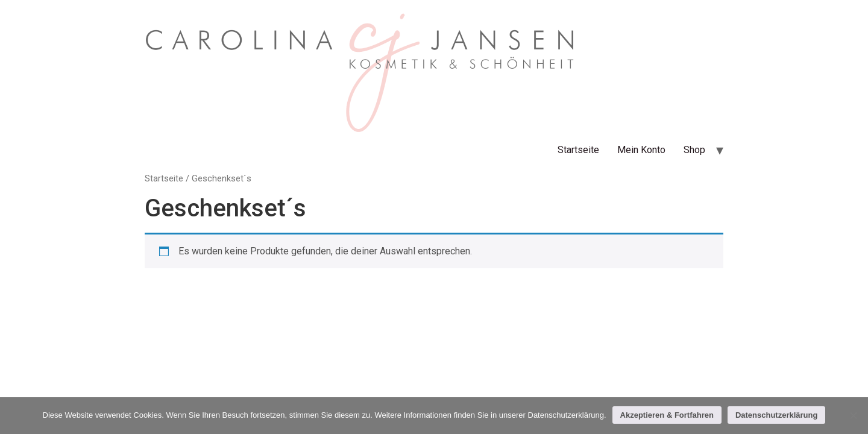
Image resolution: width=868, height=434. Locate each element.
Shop (694, 150)
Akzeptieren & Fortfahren (667, 415)
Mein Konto (641, 150)
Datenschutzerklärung (777, 415)
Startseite (578, 150)
